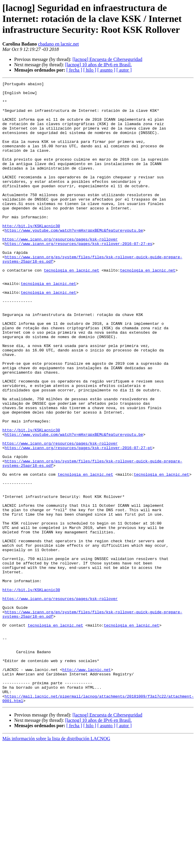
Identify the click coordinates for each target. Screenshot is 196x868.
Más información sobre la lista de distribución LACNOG (56, 863)
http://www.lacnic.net (87, 788)
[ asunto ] (106, 70)
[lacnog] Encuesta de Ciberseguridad (107, 59)
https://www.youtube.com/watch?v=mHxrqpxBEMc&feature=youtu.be (74, 260)
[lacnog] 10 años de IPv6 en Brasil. (98, 65)
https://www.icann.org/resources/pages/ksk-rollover (60, 271)
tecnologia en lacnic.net (71, 308)
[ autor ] (124, 70)
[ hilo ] (90, 70)
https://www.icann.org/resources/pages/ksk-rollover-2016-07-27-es (78, 276)
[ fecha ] (74, 70)
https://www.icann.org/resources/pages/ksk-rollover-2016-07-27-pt (78, 521)
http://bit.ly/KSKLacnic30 (31, 255)
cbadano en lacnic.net (59, 44)
